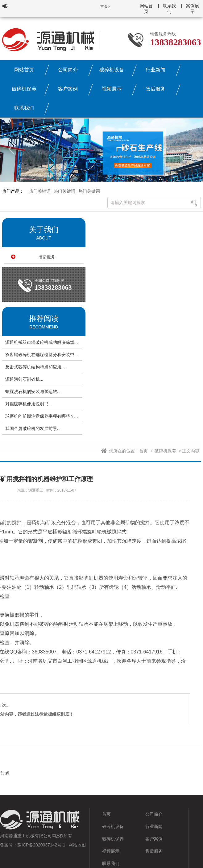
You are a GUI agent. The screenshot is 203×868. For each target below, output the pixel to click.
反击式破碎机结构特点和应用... (35, 367)
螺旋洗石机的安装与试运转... (33, 392)
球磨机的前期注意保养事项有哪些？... (42, 416)
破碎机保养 (24, 89)
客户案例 (68, 89)
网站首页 (24, 70)
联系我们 (24, 108)
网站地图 (77, 845)
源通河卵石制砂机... (24, 379)
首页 (143, 451)
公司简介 (68, 70)
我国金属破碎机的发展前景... (33, 428)
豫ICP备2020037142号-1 (41, 845)
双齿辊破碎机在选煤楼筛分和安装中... (42, 355)
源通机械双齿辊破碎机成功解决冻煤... (42, 342)
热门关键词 (40, 191)
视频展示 (112, 89)
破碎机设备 (112, 70)
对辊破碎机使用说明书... (29, 404)
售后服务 (155, 89)
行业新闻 (155, 70)
